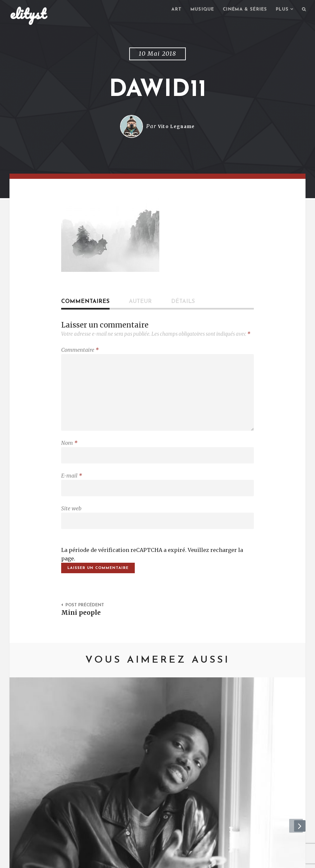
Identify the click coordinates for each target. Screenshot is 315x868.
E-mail (72, 484)
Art (168, 10)
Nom (69, 449)
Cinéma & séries (241, 10)
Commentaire (80, 351)
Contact (64, 860)
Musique (195, 10)
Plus (281, 10)
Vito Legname (176, 127)
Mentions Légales (105, 860)
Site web (71, 518)
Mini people (83, 625)
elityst (28, 14)
